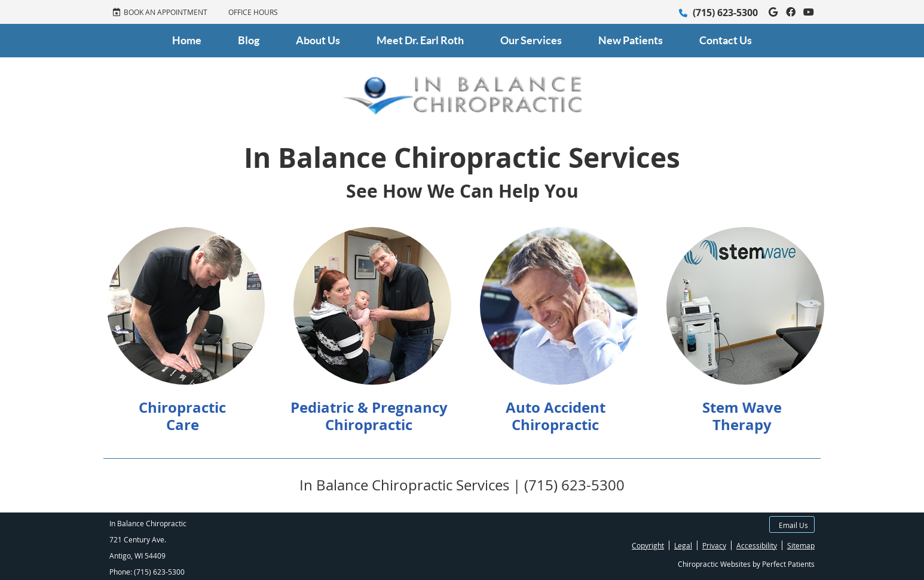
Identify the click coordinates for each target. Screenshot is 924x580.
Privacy (714, 545)
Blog (249, 40)
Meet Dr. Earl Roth (420, 40)
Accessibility (757, 545)
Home (187, 40)
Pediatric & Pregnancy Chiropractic (369, 416)
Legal (683, 545)
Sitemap (801, 545)
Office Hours (253, 12)
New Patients (631, 40)
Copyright (648, 545)
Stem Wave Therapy (742, 416)
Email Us (793, 525)
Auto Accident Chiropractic (556, 416)
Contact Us (726, 40)
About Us (318, 40)
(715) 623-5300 (725, 13)
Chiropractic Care (182, 416)
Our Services (531, 40)
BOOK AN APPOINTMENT (160, 12)
